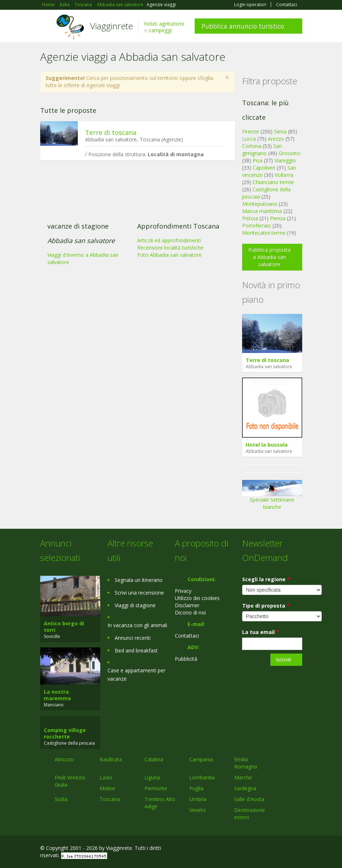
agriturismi (172, 24)
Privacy (183, 591)
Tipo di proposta (266, 606)
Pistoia (250, 218)
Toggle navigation (47, 27)
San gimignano (262, 150)
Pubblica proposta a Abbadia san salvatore (269, 257)
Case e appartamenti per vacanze (136, 675)
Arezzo (276, 139)
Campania (201, 759)
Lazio (106, 777)
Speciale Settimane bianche (272, 497)
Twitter (281, 849)
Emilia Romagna (246, 763)
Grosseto (290, 153)
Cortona (252, 146)
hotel (150, 24)
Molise (107, 788)
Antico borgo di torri (64, 627)
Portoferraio (257, 225)
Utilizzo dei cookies (197, 598)
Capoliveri (264, 168)
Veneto (198, 810)
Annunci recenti (133, 638)
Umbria (198, 799)
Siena (280, 131)
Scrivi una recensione (139, 593)
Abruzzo (64, 759)
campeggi (160, 30)
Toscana (110, 799)
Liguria (152, 777)
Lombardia (202, 777)
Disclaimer (187, 605)
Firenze (251, 131)
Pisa (257, 160)
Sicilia (61, 799)
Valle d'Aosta (249, 799)
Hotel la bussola (267, 445)
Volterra (284, 175)
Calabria (154, 759)
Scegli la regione (266, 579)
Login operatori (250, 5)
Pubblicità (186, 659)
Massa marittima (262, 211)
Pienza (278, 218)
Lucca (249, 139)
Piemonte (156, 788)
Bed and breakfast (136, 650)
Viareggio (285, 160)
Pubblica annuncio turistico (243, 26)
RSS (298, 849)
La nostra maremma (57, 695)
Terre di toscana (111, 132)
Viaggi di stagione (135, 605)
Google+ (263, 849)
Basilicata (111, 759)
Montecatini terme (264, 233)
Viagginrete (111, 26)
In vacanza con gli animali (137, 625)
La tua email (261, 632)
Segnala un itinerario (139, 580)
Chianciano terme (273, 182)
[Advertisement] (134, 222)
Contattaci (287, 5)
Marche (243, 777)
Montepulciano (260, 204)
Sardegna (245, 788)
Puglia (196, 788)
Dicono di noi (190, 612)
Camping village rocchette (65, 733)
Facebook (248, 849)
